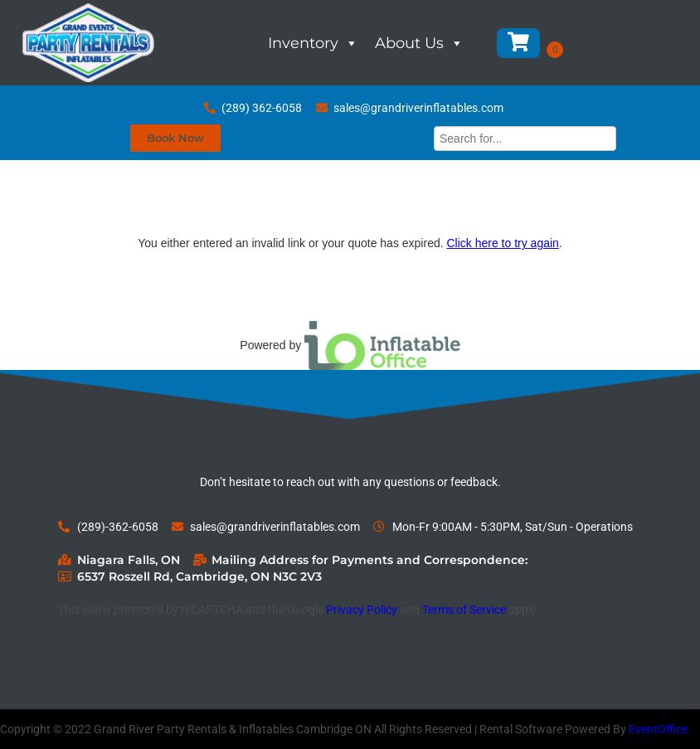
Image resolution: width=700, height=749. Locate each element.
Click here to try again (502, 243)
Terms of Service (464, 610)
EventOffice (658, 729)
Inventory (313, 43)
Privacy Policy (362, 610)
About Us (419, 43)
